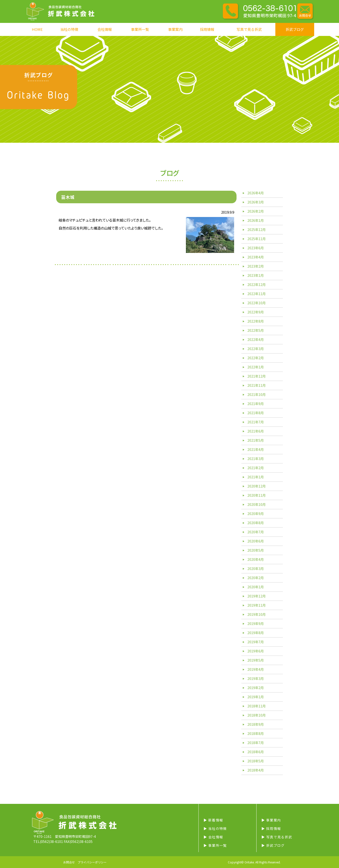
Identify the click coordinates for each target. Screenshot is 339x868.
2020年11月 (257, 495)
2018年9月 (256, 724)
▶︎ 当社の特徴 (215, 828)
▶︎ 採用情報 (271, 828)
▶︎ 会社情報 (213, 837)
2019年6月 (256, 651)
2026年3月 (256, 202)
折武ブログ (295, 29)
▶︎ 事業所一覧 (215, 845)
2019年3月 (256, 678)
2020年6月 (256, 541)
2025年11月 (257, 239)
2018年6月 (256, 752)
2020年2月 (256, 578)
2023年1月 (256, 275)
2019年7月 (256, 642)
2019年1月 (256, 697)
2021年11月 (257, 385)
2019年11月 (257, 605)
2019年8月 (256, 633)
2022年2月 (256, 358)
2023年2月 (256, 266)
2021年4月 (256, 449)
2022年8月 (256, 321)
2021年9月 (256, 404)
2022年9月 (256, 312)
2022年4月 (256, 339)
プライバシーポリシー (92, 862)
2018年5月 (256, 761)
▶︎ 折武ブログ (273, 845)
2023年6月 (256, 248)
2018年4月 (256, 770)
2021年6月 (256, 431)
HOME (37, 29)
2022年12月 (257, 285)
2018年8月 (256, 733)
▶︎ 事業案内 (271, 820)
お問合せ (69, 862)
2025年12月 (257, 230)
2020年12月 (257, 486)
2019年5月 (256, 660)
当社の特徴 (69, 29)
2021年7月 (256, 422)
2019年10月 (257, 614)
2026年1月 (256, 220)
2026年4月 (256, 193)
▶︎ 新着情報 (213, 820)
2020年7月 (256, 532)
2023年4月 (256, 257)
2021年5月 (256, 440)
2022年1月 (256, 367)
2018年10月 (257, 715)
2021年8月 (256, 413)
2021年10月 (257, 394)
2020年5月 (256, 550)
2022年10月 (257, 303)
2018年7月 (256, 743)
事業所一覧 (140, 29)
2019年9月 (256, 624)
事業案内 (175, 29)
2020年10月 (257, 504)
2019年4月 (256, 669)
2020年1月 (256, 587)
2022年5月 (256, 330)
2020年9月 (256, 514)
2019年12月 (257, 596)
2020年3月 (256, 569)
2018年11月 (257, 706)
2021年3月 (256, 459)
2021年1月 (256, 477)
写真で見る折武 (249, 29)
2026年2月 (256, 211)
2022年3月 (256, 349)
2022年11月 (257, 294)
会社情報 (105, 29)
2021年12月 (257, 376)
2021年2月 (256, 468)
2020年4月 (256, 559)
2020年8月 (256, 523)
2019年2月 (256, 688)
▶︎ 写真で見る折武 (277, 837)
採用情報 (207, 29)
